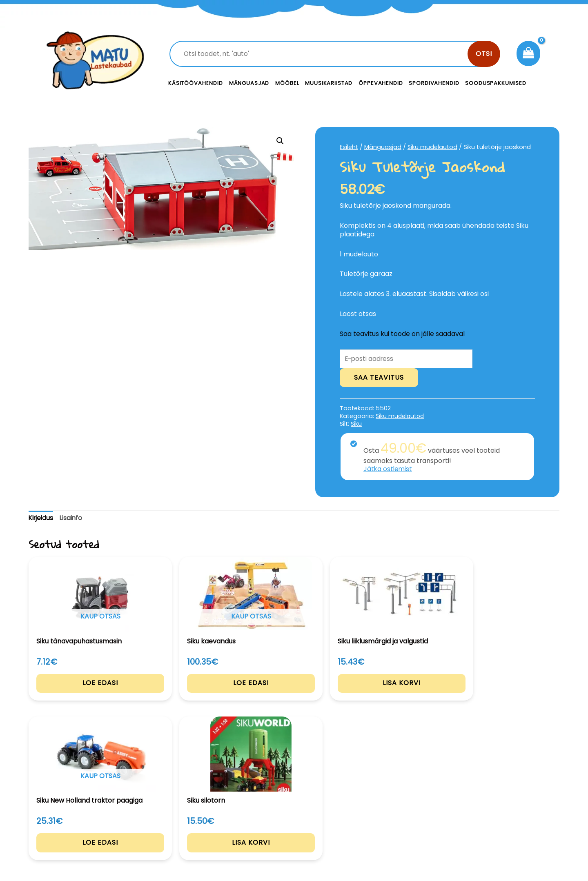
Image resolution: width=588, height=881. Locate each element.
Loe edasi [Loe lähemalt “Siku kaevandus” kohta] (186, 692)
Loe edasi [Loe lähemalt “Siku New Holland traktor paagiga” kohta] (402, 692)
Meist (351, 825)
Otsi (484, 54)
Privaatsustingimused (497, 806)
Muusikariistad (329, 83)
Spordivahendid (434, 83)
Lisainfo (73, 519)
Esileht (349, 147)
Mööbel (287, 83)
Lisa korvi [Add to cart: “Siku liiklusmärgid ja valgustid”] (294, 692)
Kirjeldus (42, 519)
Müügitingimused (490, 825)
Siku (356, 424)
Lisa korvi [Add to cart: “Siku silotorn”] (510, 692)
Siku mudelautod (433, 147)
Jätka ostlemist (388, 470)
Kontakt (355, 806)
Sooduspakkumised (496, 83)
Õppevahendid (381, 83)
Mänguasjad (249, 83)
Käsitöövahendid (196, 83)
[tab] (42, 519)
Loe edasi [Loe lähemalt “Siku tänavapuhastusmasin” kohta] (79, 692)
